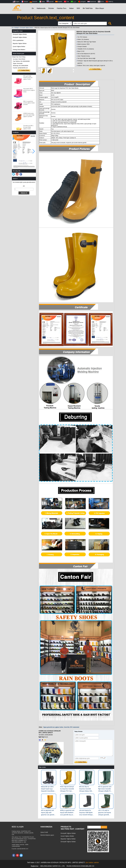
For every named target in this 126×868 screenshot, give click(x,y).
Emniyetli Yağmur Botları (27, 28)
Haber (72, 8)
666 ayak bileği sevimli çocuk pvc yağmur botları (28, 79)
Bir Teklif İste (88, 8)
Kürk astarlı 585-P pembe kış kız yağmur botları (29, 91)
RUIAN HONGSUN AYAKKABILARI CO (80, 866)
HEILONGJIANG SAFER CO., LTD (52, 866)
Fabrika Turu (62, 8)
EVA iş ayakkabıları (18, 40)
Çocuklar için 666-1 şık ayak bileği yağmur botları (28, 128)
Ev (33, 8)
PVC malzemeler (75, 727)
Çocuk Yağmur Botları (19, 47)
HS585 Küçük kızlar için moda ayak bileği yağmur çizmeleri (29, 116)
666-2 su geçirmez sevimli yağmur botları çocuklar (29, 104)
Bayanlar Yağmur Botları (20, 43)
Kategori (17, 28)
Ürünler (51, 8)
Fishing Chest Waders (19, 50)
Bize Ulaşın (100, 8)
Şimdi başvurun (24, 70)
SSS (78, 8)
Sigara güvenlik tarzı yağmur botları (53, 727)
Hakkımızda (41, 8)
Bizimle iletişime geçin (47, 835)
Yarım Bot (67, 727)
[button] (34, 151)
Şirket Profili (44, 832)
